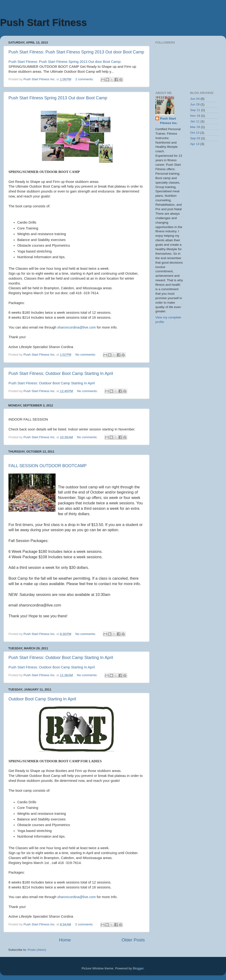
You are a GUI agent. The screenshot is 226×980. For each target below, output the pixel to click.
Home (65, 940)
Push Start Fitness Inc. (169, 121)
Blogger (138, 968)
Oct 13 (195, 133)
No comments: (86, 355)
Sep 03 (195, 138)
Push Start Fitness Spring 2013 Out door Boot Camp (58, 98)
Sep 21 (195, 110)
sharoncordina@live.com (77, 327)
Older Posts (133, 940)
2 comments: (85, 79)
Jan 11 (195, 121)
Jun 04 (195, 99)
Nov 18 (195, 116)
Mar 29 (195, 127)
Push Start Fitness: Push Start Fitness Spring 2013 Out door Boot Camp (76, 52)
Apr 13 (195, 144)
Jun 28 (195, 104)
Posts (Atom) (37, 950)
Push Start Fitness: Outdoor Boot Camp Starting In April (61, 374)
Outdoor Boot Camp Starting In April (42, 699)
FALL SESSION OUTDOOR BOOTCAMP (47, 466)
